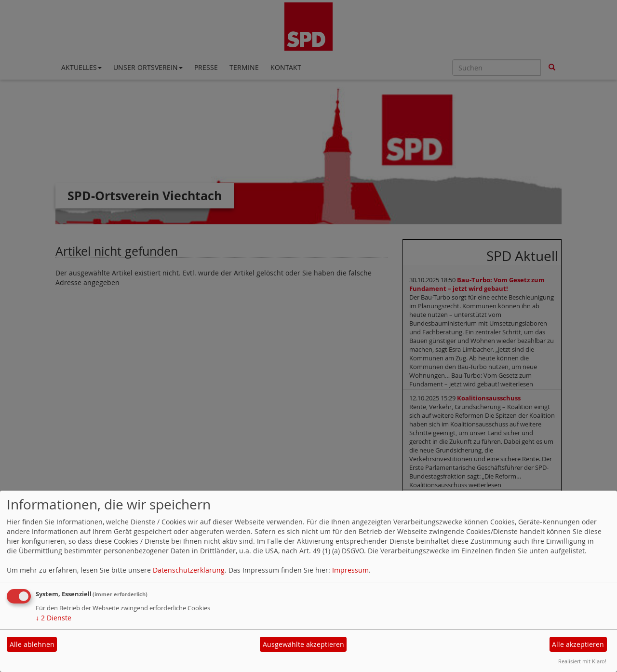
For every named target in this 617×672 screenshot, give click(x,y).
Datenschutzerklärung (189, 570)
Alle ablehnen (32, 644)
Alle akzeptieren (578, 644)
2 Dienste (54, 618)
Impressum (350, 570)
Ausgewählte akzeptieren (303, 644)
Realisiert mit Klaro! (582, 661)
